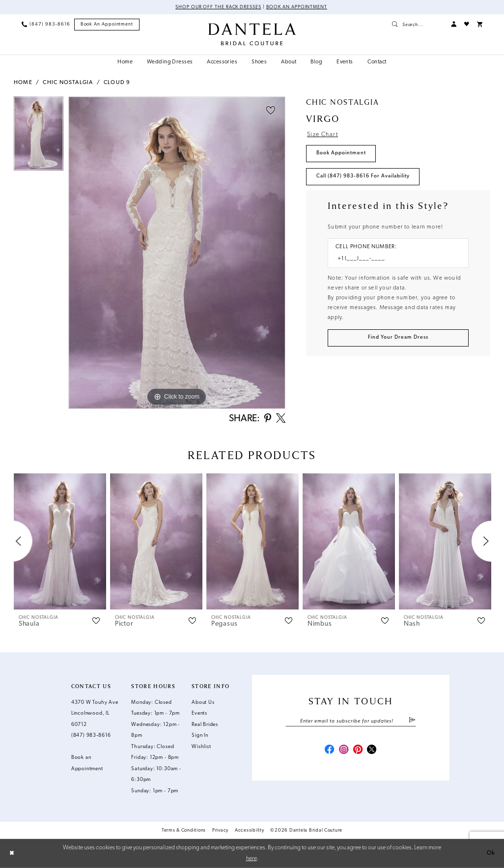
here (252, 858)
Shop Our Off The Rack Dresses (218, 7)
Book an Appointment (297, 7)
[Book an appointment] (107, 25)
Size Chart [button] (322, 135)
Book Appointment (341, 153)
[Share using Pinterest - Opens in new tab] (268, 419)
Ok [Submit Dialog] (491, 853)
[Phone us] (46, 24)
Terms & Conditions (184, 830)
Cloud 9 (117, 83)
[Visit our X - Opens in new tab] (372, 750)
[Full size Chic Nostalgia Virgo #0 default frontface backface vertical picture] (177, 253)
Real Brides (205, 725)
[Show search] (417, 24)
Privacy (220, 830)
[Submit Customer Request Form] (398, 338)
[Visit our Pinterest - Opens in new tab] (358, 750)
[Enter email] (350, 721)
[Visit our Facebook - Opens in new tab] (329, 750)
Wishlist (201, 747)
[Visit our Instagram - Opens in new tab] (344, 750)
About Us (203, 703)
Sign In (200, 736)
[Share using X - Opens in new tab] (281, 419)
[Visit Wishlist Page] (467, 24)
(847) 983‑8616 (91, 736)
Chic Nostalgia (68, 83)
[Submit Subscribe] (412, 721)
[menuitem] (46, 24)
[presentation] (60, 541)
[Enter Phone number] (394, 259)
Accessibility (250, 830)
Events (199, 713)
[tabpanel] (39, 136)
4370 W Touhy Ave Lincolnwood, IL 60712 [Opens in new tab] (95, 714)
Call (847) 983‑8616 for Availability (363, 176)
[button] (454, 24)
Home (23, 83)
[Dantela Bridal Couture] (252, 34)
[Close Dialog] (12, 853)
